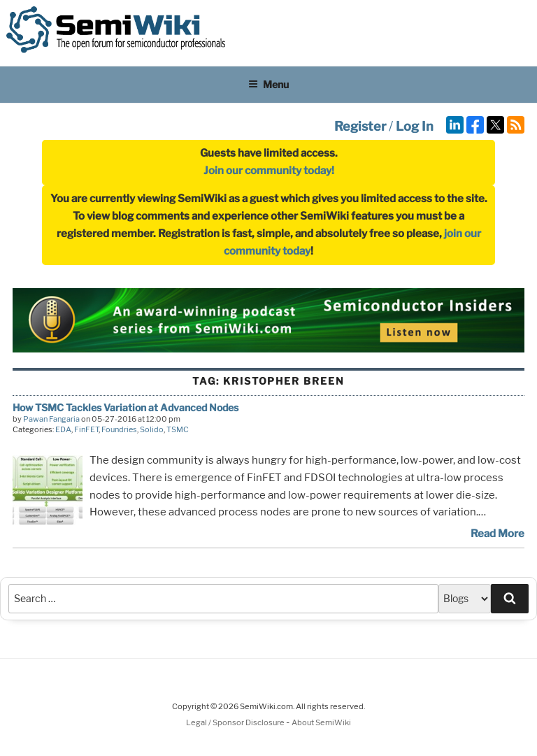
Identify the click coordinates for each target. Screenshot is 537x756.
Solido (152, 429)
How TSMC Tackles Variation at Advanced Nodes (126, 407)
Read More (497, 534)
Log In (415, 126)
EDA (63, 429)
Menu (268, 84)
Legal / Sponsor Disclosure (236, 722)
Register (360, 126)
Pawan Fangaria (51, 419)
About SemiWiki (321, 722)
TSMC (178, 429)
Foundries (119, 429)
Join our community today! (269, 171)
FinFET (86, 429)
